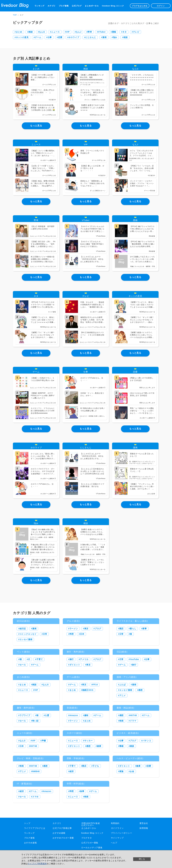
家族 (122, 771)
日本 (82, 634)
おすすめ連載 (59, 833)
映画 (122, 721)
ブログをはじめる (140, 6)
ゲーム (38, 37)
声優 (44, 741)
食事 (82, 791)
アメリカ (84, 659)
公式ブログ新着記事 (62, 828)
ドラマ (133, 721)
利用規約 (115, 823)
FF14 (95, 685)
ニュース (55, 32)
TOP (15, 15)
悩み (115, 37)
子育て (40, 659)
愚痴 (114, 32)
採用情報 (144, 828)
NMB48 (36, 771)
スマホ (35, 797)
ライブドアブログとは (35, 828)
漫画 (104, 37)
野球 (90, 32)
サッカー (89, 741)
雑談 (31, 32)
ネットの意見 (22, 37)
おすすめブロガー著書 (63, 838)
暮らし (133, 629)
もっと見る (36, 126)
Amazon (74, 715)
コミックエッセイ (28, 634)
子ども (96, 766)
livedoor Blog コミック (113, 6)
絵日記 (23, 629)
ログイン (161, 6)
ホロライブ (74, 37)
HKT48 (133, 715)
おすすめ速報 (30, 843)
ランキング (39, 6)
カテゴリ (52, 6)
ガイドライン (117, 828)
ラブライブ (25, 715)
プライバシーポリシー (122, 833)
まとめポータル (92, 6)
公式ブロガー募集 (90, 843)
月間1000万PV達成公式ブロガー (91, 824)
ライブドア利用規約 (37, 864)
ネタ (125, 32)
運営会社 (144, 823)
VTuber (102, 32)
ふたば (123, 685)
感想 (140, 690)
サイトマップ (117, 838)
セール (23, 665)
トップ (27, 823)
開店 (122, 629)
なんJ (79, 32)
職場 (122, 746)
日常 (45, 634)
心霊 (47, 715)
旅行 (72, 659)
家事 (145, 629)
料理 (72, 634)
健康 (99, 746)
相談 (126, 37)
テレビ (136, 32)
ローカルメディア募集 (92, 848)
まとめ (19, 32)
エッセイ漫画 (26, 639)
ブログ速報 (64, 6)
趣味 (86, 715)
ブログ (98, 629)
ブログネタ (87, 838)
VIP (68, 32)
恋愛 (60, 37)
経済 (72, 771)
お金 (132, 771)
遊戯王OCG (88, 690)
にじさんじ (91, 37)
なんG (42, 32)
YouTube (134, 659)
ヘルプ (114, 843)
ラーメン (74, 629)
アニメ (123, 695)
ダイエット (75, 665)
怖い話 (35, 721)
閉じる (142, 859)
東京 (86, 629)
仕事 (50, 37)
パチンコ (147, 741)
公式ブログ (77, 6)
